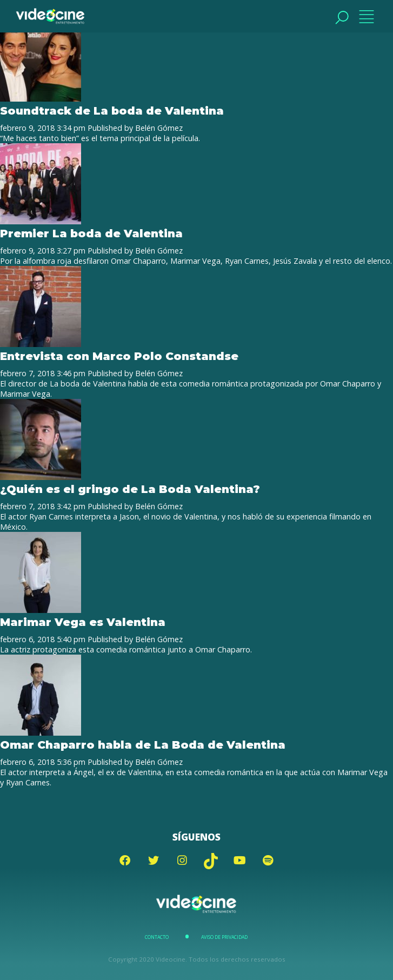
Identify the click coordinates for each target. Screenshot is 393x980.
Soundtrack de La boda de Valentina (112, 111)
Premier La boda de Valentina (91, 233)
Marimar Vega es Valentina (83, 622)
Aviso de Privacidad (224, 937)
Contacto (157, 937)
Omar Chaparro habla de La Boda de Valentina (143, 745)
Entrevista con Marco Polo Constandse (119, 356)
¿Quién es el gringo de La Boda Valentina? (130, 489)
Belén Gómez (159, 128)
